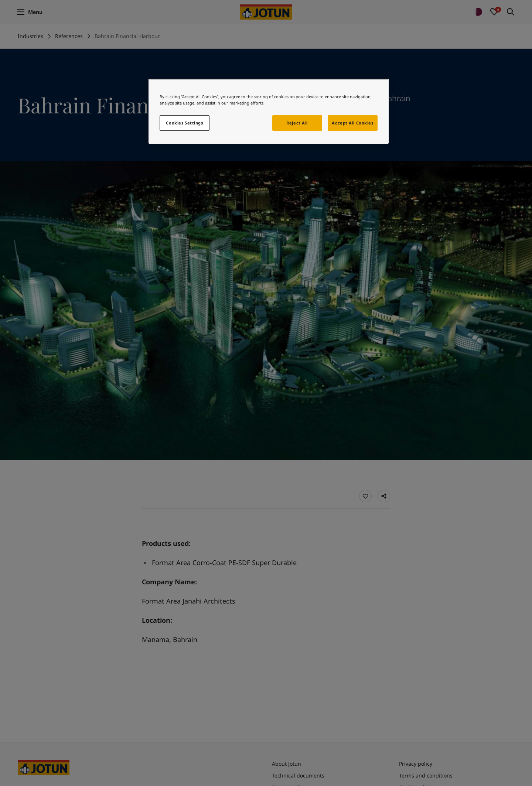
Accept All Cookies (352, 123)
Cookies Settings (184, 123)
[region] (269, 111)
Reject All (297, 123)
